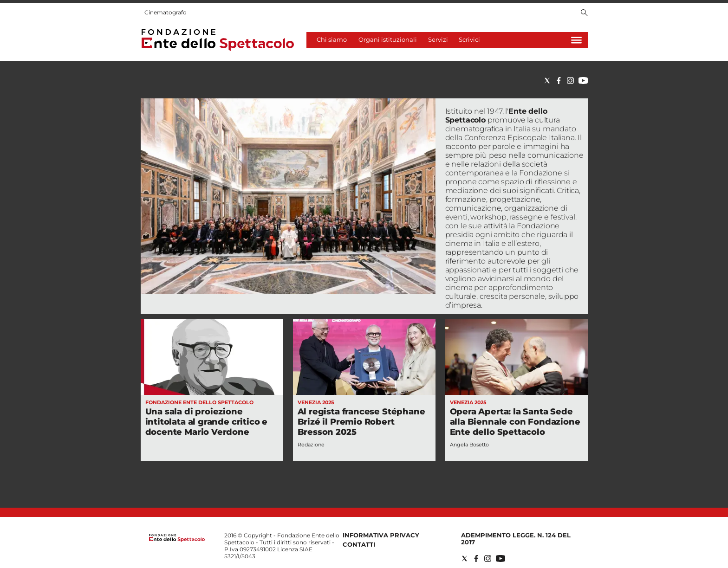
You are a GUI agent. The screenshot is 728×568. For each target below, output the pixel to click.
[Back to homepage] (177, 540)
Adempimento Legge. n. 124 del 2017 (516, 539)
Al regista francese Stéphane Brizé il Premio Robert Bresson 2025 (361, 422)
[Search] (584, 13)
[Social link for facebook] (559, 81)
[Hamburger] (576, 40)
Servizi (438, 39)
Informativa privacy (381, 535)
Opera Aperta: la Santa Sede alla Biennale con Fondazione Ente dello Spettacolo (515, 422)
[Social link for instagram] (570, 81)
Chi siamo (332, 39)
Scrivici (469, 39)
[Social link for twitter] (547, 81)
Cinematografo (166, 12)
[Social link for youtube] (583, 81)
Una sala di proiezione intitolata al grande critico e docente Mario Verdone (207, 422)
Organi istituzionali (388, 39)
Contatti (359, 544)
